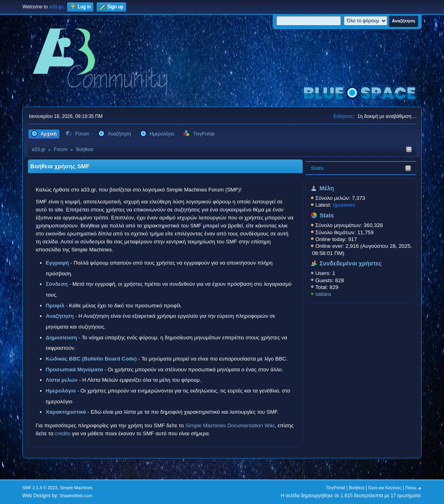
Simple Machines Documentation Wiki (230, 425)
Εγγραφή (57, 263)
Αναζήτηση (60, 316)
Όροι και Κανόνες (385, 488)
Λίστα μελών (62, 380)
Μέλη (327, 188)
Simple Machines (76, 488)
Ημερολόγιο (61, 391)
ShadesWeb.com (76, 496)
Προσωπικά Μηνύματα (74, 370)
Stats (317, 168)
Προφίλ (55, 306)
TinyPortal (335, 488)
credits (62, 433)
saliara (323, 294)
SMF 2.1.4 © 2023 (40, 488)
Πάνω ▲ (414, 488)
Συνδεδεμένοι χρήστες (351, 263)
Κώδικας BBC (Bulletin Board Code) (91, 359)
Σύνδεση (57, 284)
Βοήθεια (357, 488)
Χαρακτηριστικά (66, 412)
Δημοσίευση (61, 338)
